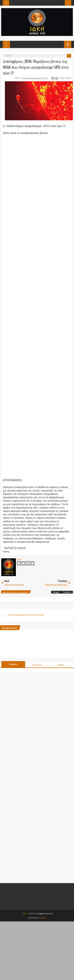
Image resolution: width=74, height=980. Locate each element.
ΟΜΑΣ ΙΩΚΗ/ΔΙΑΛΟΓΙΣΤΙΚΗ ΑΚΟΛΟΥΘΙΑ (26, 615)
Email (68, 78)
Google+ (28, 563)
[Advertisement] (37, 158)
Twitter (23, 563)
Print (62, 78)
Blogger (56, 592)
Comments (37, 665)
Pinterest (33, 563)
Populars (13, 664)
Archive (61, 665)
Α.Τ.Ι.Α (9, 56)
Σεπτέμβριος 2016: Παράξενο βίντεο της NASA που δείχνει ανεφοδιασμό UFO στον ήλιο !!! (36, 67)
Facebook (19, 563)
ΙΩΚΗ (18, 78)
